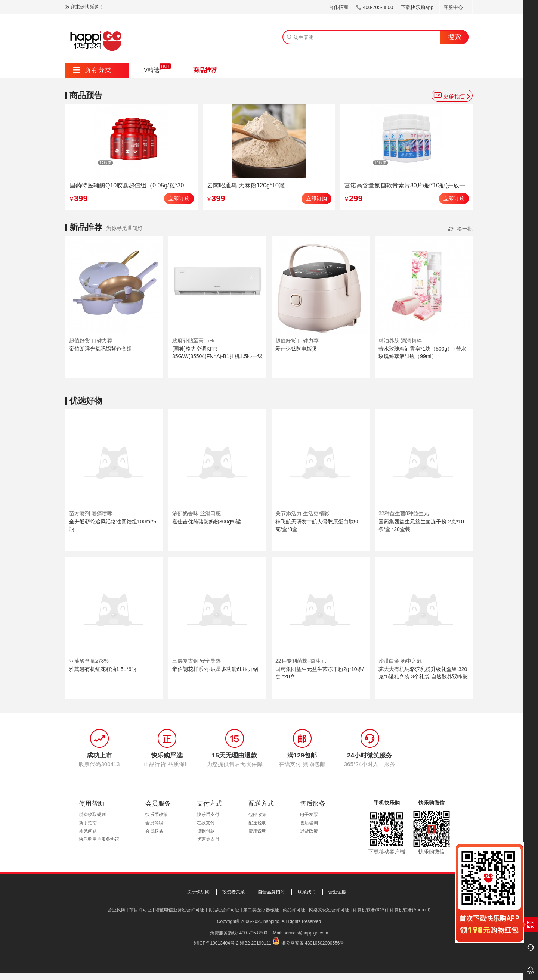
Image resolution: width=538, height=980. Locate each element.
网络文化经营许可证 (329, 910)
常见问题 (88, 831)
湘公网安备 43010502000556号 (313, 943)
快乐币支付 (208, 815)
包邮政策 (257, 815)
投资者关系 (234, 892)
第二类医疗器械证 (261, 910)
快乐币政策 (157, 815)
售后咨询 (309, 823)
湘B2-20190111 (256, 943)
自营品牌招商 (271, 892)
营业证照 (337, 892)
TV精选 (150, 70)
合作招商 (338, 7)
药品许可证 (294, 910)
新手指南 (88, 823)
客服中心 (456, 7)
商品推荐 (205, 70)
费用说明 (257, 831)
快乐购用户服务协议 (99, 839)
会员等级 (154, 823)
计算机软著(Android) (410, 910)
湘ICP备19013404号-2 (216, 943)
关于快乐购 (198, 892)
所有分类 (92, 70)
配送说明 (257, 823)
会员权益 (154, 831)
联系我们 (307, 892)
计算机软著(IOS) (369, 910)
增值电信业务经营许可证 (180, 910)
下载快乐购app (417, 7)
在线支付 (206, 823)
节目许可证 (140, 910)
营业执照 (117, 910)
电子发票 (309, 815)
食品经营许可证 (224, 910)
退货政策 (309, 831)
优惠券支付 (208, 839)
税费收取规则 (92, 815)
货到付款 (206, 831)
